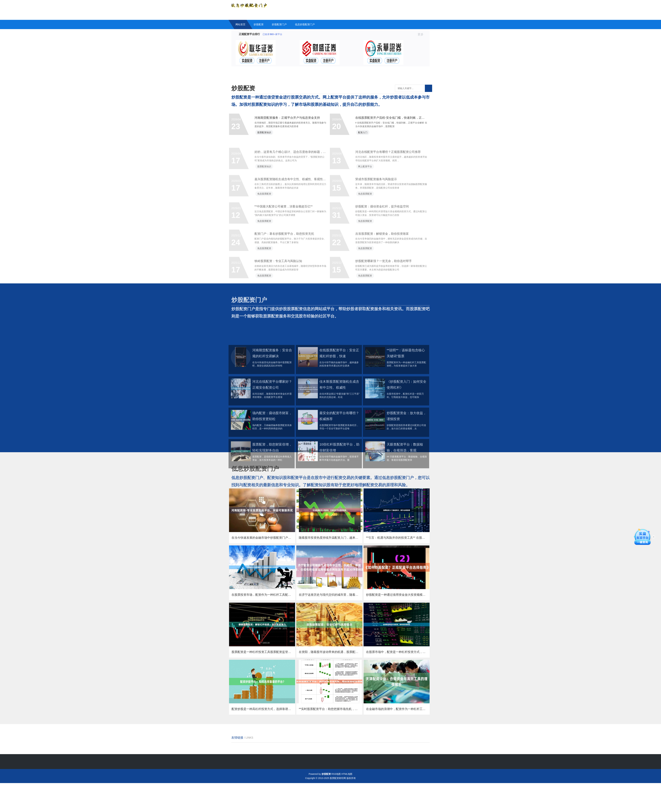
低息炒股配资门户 (305, 24)
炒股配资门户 (279, 24)
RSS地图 (336, 803)
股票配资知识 (268, 136)
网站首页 (240, 24)
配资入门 (366, 136)
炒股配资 (259, 24)
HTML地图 (347, 803)
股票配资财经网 (338, 807)
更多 (422, 34)
